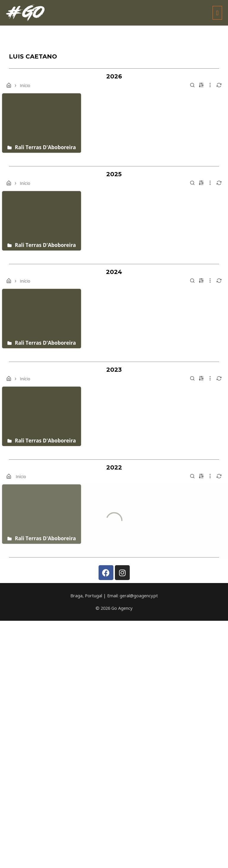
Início (25, 85)
